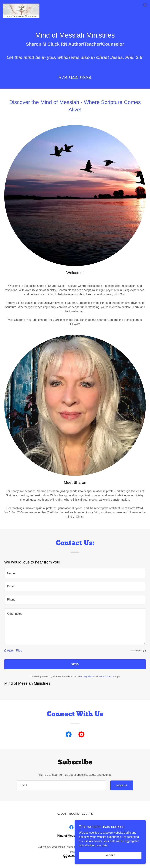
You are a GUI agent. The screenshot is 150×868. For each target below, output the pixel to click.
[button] (145, 5)
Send (75, 664)
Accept (110, 858)
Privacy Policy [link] (87, 677)
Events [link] (87, 814)
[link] (21, 5)
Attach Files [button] (15, 651)
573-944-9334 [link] (75, 77)
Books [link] (74, 814)
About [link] (62, 814)
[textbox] (75, 573)
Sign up (122, 785)
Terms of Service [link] (106, 677)
